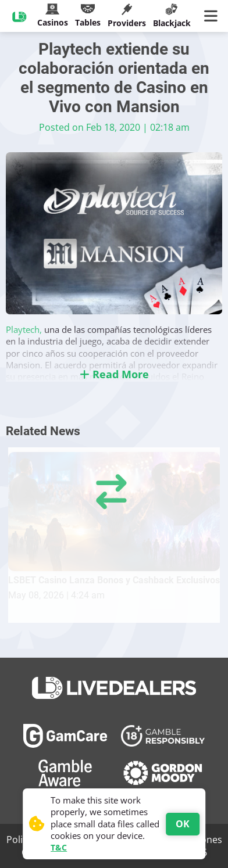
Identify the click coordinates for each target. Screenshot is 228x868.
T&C (59, 847)
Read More (114, 374)
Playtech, (25, 329)
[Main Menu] (213, 16)
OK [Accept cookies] (183, 824)
